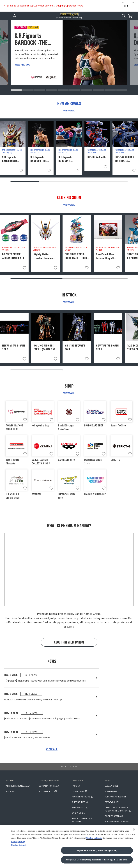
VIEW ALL (69, 107)
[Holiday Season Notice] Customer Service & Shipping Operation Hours (45, 4)
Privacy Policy (18, 841)
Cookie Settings (94, 838)
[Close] (134, 829)
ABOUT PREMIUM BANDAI (69, 641)
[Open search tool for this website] (124, 13)
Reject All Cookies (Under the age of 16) (97, 850)
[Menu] (8, 13)
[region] (69, 847)
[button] (16, 87)
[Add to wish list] (21, 167)
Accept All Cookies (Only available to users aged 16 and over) (97, 860)
